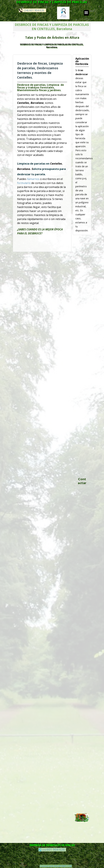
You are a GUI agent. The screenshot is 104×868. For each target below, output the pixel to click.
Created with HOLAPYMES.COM (56, 866)
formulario (24, 183)
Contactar (82, 481)
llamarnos (34, 179)
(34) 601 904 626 (31, 10)
